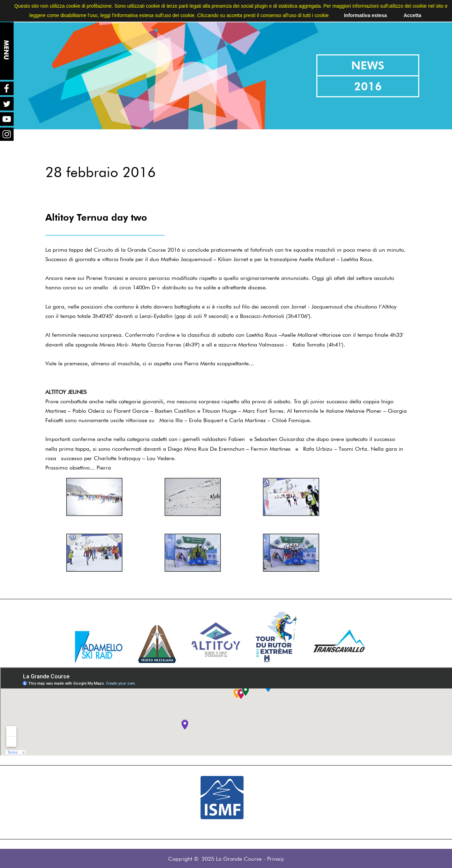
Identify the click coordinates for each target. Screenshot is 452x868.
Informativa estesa (365, 15)
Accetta (412, 15)
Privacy (276, 859)
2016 (368, 86)
